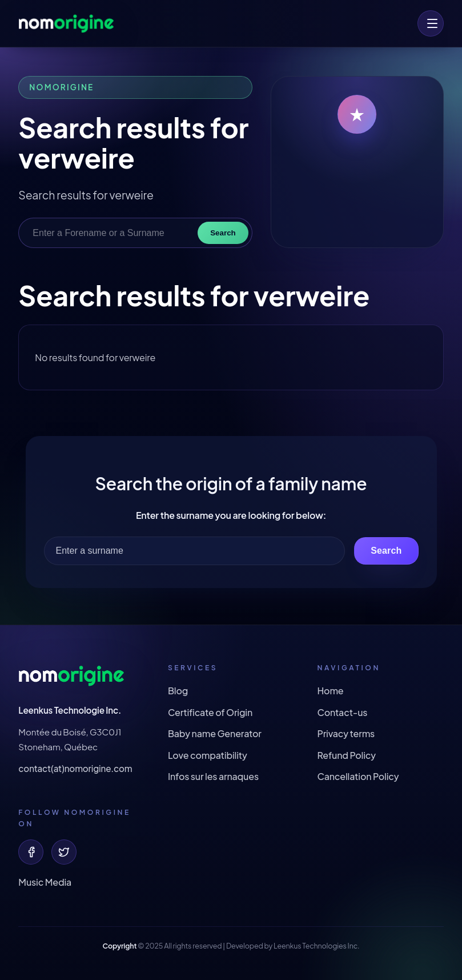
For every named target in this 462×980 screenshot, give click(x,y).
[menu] (431, 23)
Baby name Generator (215, 733)
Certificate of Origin (210, 712)
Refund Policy (346, 755)
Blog (178, 691)
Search (223, 233)
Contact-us (342, 712)
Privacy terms (346, 733)
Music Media (45, 882)
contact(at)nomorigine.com (75, 768)
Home (330, 691)
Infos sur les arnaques (213, 776)
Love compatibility (208, 755)
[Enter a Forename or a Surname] (111, 233)
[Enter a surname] (195, 551)
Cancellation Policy (358, 776)
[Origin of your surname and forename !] (66, 24)
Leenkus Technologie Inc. (70, 710)
